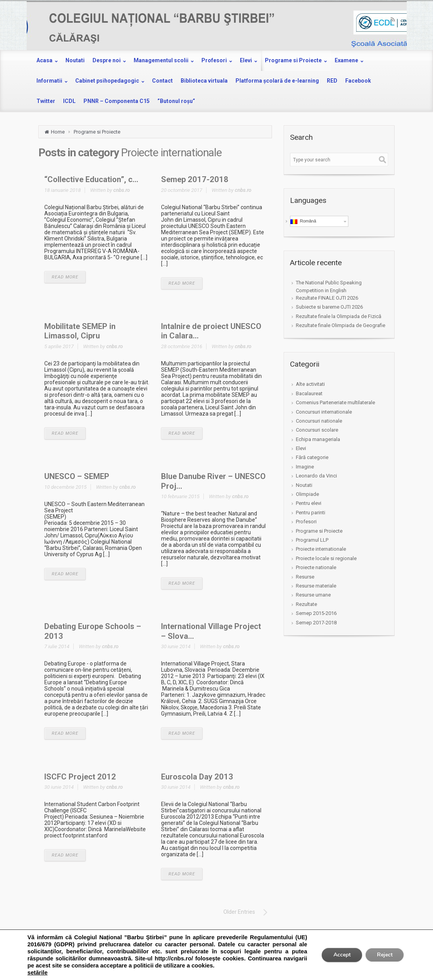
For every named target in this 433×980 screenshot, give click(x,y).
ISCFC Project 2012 (80, 777)
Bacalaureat (309, 393)
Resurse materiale (316, 586)
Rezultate (306, 604)
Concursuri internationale (324, 412)
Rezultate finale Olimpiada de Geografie (341, 325)
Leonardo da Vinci (316, 476)
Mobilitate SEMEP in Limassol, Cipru (80, 331)
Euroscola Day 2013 (197, 777)
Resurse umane (313, 595)
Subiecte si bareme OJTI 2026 (329, 307)
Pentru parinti (311, 513)
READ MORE (65, 277)
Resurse (305, 577)
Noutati (304, 485)
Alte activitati (310, 384)
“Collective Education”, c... (91, 179)
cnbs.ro (121, 190)
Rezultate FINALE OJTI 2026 (327, 298)
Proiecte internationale (321, 549)
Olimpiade (307, 494)
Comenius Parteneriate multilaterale (335, 402)
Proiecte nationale (316, 567)
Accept (341, 955)
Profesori (306, 522)
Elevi (301, 448)
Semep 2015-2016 (316, 613)
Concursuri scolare (317, 430)
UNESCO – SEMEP (77, 476)
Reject (384, 955)
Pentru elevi (309, 503)
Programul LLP (312, 540)
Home (58, 132)
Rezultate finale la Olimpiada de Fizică (339, 316)
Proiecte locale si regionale (326, 558)
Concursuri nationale (319, 421)
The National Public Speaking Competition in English (329, 286)
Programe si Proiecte (97, 132)
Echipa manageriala (318, 439)
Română (303, 221)
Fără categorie (312, 457)
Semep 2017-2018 (195, 179)
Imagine (305, 467)
